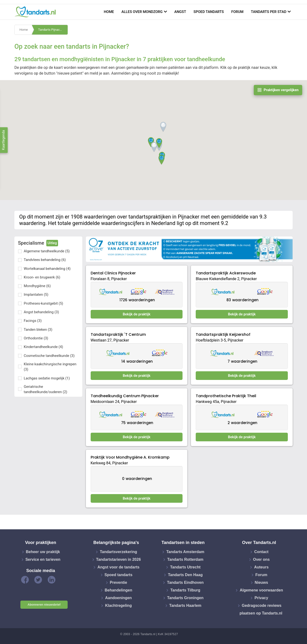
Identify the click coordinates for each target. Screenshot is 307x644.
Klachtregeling (118, 606)
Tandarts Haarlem (185, 606)
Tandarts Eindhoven (185, 582)
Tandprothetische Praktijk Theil (226, 396)
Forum (237, 12)
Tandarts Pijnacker (51, 30)
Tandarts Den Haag (185, 575)
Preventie (118, 582)
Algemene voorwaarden (261, 590)
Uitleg (52, 243)
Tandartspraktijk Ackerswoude (226, 273)
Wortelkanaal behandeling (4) (47, 269)
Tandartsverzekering (118, 552)
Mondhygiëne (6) (37, 286)
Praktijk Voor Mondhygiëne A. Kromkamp (130, 457)
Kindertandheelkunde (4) (43, 347)
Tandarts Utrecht (185, 567)
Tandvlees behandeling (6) (45, 260)
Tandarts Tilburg (185, 590)
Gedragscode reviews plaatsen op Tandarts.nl (261, 609)
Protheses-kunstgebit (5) (43, 303)
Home (109, 12)
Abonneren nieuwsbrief (44, 605)
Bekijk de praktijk (137, 314)
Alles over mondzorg (142, 12)
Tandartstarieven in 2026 (118, 559)
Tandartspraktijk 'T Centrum (118, 334)
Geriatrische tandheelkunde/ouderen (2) (45, 389)
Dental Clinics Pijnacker (113, 273)
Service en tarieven (43, 559)
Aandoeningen (118, 598)
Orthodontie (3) (36, 338)
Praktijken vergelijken (278, 90)
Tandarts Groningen (185, 598)
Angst (180, 12)
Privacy (261, 598)
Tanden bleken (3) (38, 330)
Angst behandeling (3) (41, 312)
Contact (261, 552)
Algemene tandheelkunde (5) (47, 251)
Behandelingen (118, 590)
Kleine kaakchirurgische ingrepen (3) (50, 367)
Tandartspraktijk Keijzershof (223, 334)
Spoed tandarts (209, 12)
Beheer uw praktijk (43, 552)
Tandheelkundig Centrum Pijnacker (125, 396)
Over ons (261, 559)
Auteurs (261, 567)
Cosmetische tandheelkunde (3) (49, 356)
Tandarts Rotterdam (185, 559)
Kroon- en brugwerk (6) (42, 277)
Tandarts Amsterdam (185, 552)
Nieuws (261, 582)
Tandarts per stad (269, 12)
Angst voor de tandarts (118, 567)
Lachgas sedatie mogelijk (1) (47, 378)
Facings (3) (33, 321)
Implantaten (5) (36, 295)
